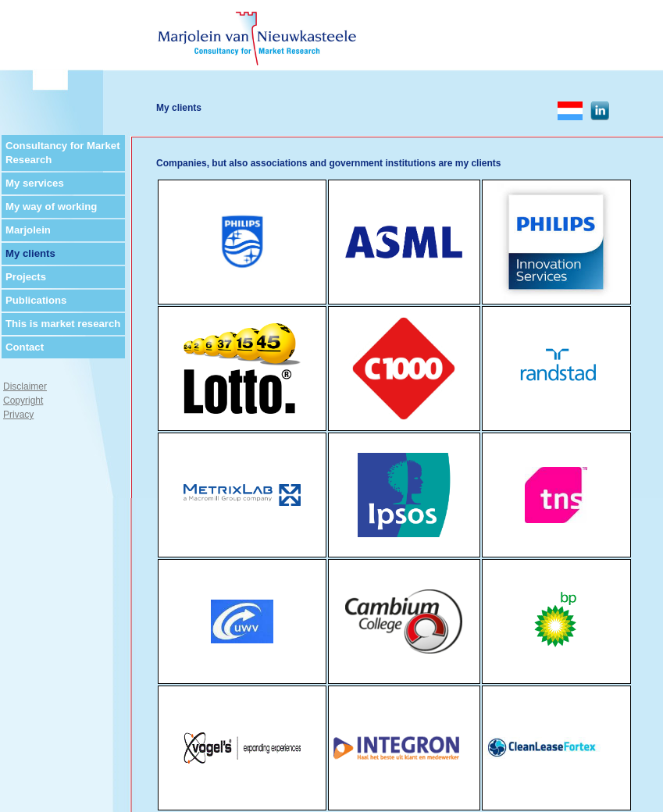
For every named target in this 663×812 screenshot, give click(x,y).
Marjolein (28, 230)
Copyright (23, 401)
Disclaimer (25, 386)
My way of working (51, 207)
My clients (30, 253)
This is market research (63, 324)
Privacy (18, 415)
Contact (25, 347)
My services (35, 183)
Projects (26, 277)
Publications (36, 300)
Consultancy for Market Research (63, 153)
